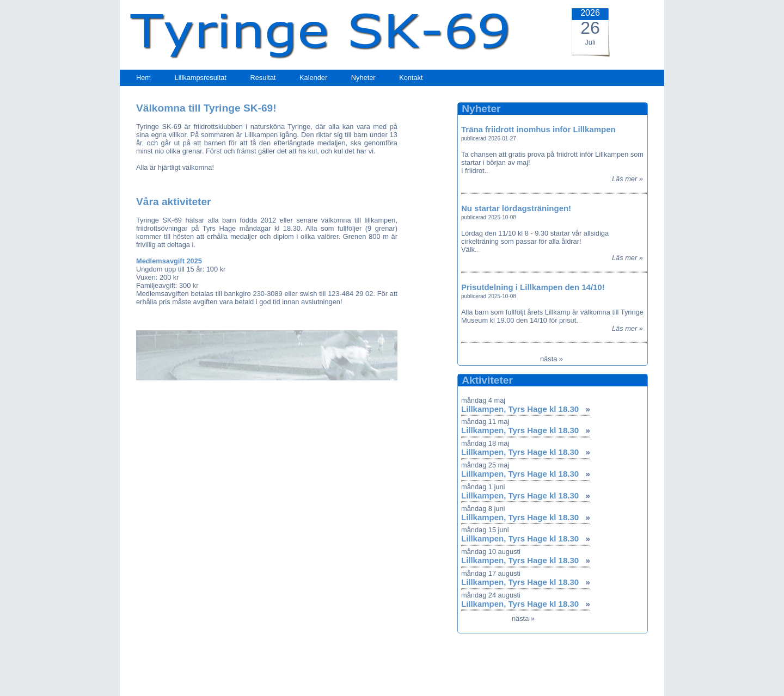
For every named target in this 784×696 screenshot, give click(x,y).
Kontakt (411, 78)
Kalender (313, 78)
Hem (143, 78)
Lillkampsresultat (201, 78)
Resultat (263, 78)
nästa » (552, 359)
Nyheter (363, 78)
